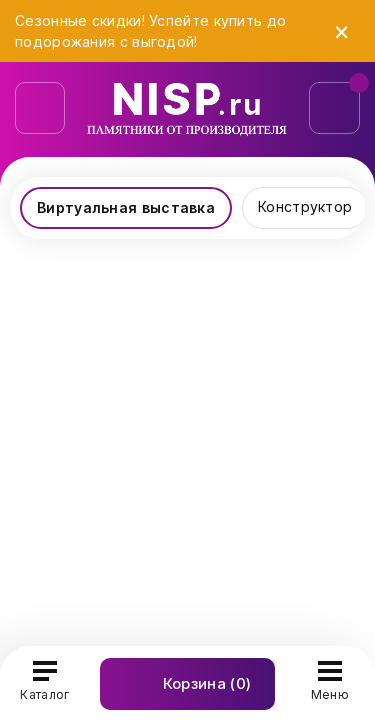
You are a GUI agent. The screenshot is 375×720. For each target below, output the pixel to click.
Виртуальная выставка (126, 207)
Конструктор (305, 206)
